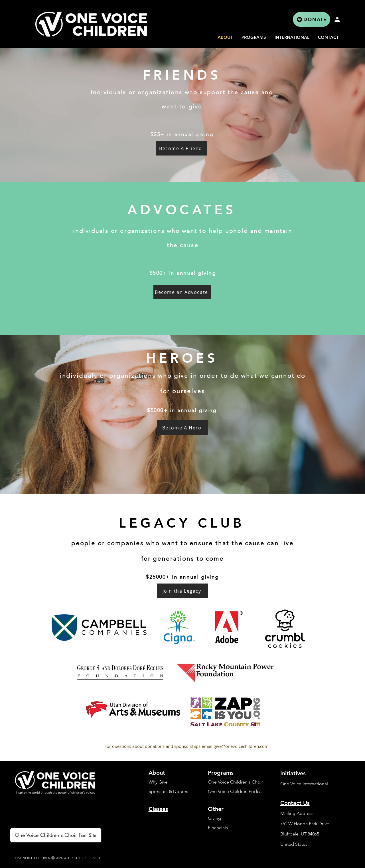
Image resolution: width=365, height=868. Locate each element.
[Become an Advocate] (182, 292)
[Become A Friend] (181, 148)
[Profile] (337, 19)
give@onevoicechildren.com (241, 746)
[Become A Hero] (182, 428)
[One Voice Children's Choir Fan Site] (56, 835)
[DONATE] (312, 19)
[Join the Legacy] (182, 591)
